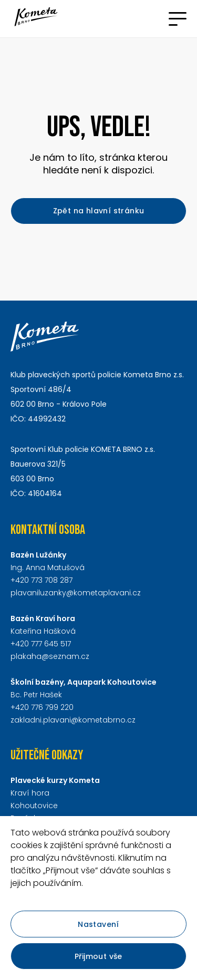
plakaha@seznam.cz (50, 656)
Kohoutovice (34, 806)
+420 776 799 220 (42, 707)
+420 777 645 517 (41, 644)
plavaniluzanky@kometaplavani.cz (76, 593)
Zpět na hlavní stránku (99, 211)
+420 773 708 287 (42, 580)
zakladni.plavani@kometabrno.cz (73, 720)
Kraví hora (30, 793)
